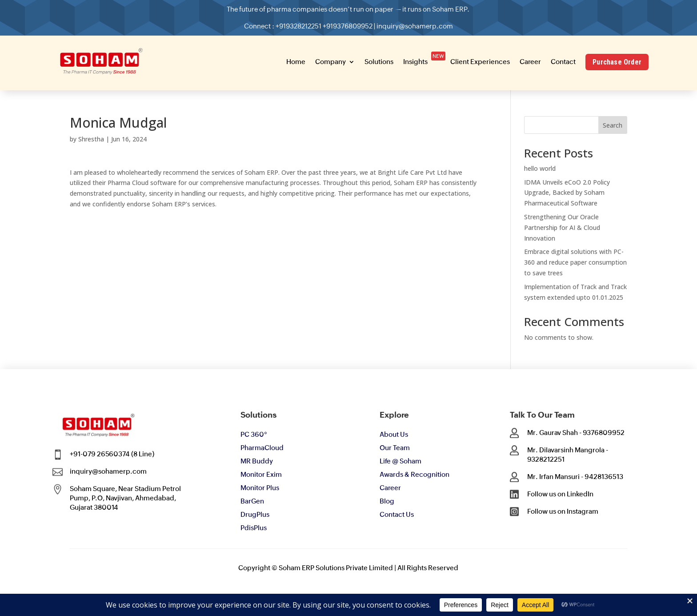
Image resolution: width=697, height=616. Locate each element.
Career (390, 488)
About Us (394, 434)
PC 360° (254, 434)
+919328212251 (305, 25)
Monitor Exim (261, 474)
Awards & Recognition (415, 474)
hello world (540, 168)
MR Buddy (257, 461)
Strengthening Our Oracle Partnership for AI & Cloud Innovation (562, 227)
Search (613, 125)
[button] (181, 11)
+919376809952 (348, 25)
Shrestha (91, 139)
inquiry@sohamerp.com (406, 25)
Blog (387, 501)
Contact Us (397, 514)
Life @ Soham (401, 461)
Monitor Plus (260, 488)
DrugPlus (255, 514)
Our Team (395, 448)
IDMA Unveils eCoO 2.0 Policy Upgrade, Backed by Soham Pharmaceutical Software (567, 193)
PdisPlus (254, 528)
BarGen (252, 501)
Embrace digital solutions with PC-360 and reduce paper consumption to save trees (575, 262)
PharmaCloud (262, 448)
